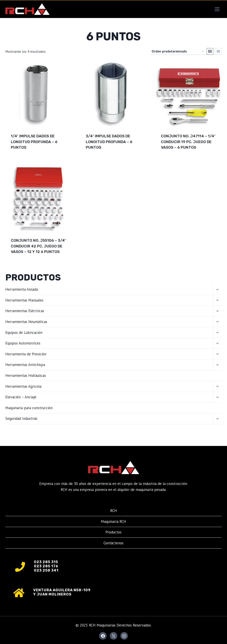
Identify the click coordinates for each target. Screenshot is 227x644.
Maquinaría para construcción (29, 408)
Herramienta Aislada (22, 289)
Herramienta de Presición (26, 354)
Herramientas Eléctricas (25, 311)
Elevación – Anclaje (21, 397)
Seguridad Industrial (21, 418)
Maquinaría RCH (113, 521)
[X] (113, 636)
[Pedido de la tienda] (178, 51)
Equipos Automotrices (23, 343)
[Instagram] (124, 636)
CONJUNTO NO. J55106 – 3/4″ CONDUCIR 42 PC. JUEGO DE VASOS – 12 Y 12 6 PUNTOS (38, 246)
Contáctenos (113, 543)
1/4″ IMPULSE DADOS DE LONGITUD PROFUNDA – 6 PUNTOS (34, 142)
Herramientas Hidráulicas (26, 376)
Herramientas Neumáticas (26, 322)
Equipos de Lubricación (24, 333)
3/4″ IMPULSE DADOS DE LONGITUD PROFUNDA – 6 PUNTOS (109, 142)
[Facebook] (103, 636)
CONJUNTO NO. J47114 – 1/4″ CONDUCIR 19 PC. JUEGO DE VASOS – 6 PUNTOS (188, 142)
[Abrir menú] (217, 9)
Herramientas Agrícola (23, 386)
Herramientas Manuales (24, 300)
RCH (113, 511)
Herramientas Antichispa (25, 365)
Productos (113, 532)
